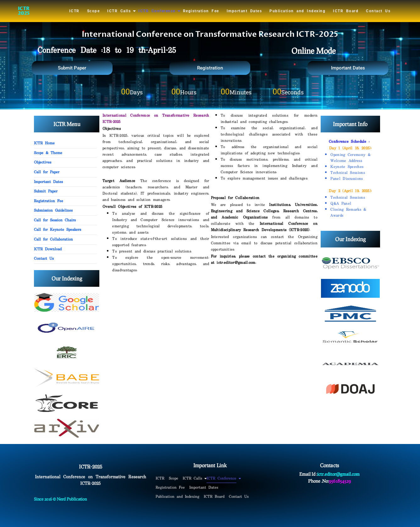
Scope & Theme (48, 153)
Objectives (43, 163)
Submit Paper (46, 191)
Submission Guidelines (53, 211)
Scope (94, 11)
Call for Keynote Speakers (58, 230)
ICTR (74, 11)
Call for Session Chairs (55, 220)
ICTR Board (346, 11)
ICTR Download (48, 249)
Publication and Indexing (297, 11)
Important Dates (244, 11)
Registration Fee (201, 11)
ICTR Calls (119, 11)
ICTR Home (44, 143)
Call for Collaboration (53, 240)
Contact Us (378, 11)
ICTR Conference (157, 11)
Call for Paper (47, 172)
